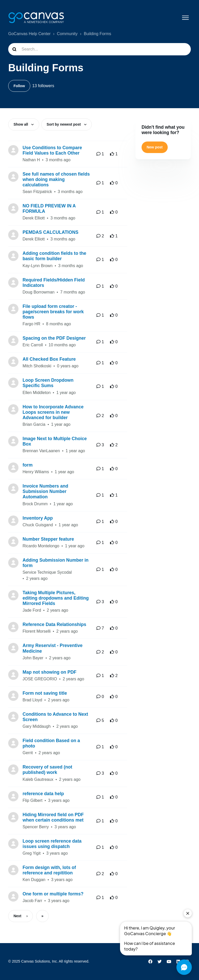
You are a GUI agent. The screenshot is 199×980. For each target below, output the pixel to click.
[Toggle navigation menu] (185, 18)
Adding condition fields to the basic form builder (54, 256)
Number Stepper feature (48, 539)
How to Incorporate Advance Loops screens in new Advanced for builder (53, 412)
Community (67, 34)
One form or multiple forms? (53, 894)
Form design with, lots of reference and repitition (49, 871)
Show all (21, 125)
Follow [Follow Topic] (19, 86)
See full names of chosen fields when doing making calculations (56, 180)
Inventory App (38, 518)
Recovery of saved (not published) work (47, 770)
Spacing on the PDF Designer (54, 339)
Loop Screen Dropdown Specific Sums (48, 383)
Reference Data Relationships (54, 625)
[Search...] (99, 49)
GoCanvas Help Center (29, 34)
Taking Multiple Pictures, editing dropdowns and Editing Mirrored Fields (56, 599)
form (28, 466)
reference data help (43, 794)
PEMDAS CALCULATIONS (51, 233)
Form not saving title (45, 693)
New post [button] (155, 147)
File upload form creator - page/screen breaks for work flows (53, 312)
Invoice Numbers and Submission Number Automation (45, 492)
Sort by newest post (64, 125)
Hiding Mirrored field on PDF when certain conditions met (53, 818)
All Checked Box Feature (49, 360)
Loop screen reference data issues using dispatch (52, 844)
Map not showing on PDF (49, 672)
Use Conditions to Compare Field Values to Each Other (52, 151)
